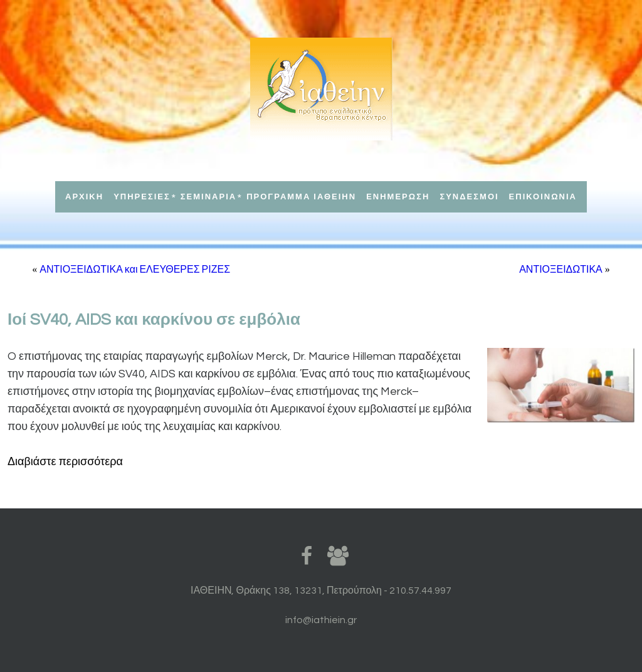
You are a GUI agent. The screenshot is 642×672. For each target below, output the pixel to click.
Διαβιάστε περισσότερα (65, 462)
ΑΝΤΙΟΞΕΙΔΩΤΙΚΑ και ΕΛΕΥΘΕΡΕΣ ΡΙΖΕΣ (135, 270)
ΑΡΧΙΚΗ (84, 197)
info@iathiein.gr (321, 620)
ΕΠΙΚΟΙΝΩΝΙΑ (543, 197)
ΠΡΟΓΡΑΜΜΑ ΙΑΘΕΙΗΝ (301, 197)
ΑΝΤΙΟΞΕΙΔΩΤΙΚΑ (561, 270)
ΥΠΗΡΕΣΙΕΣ (142, 197)
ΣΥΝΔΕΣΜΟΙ (469, 197)
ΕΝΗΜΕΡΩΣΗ (398, 197)
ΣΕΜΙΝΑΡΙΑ (208, 197)
